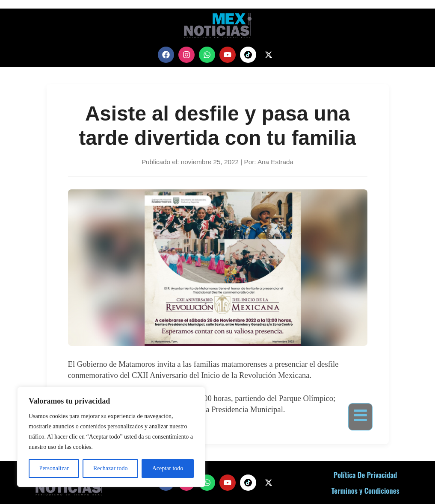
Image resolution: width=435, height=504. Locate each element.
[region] (111, 437)
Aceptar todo (168, 468)
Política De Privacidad (365, 475)
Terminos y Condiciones (365, 491)
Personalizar (54, 468)
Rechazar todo (110, 468)
